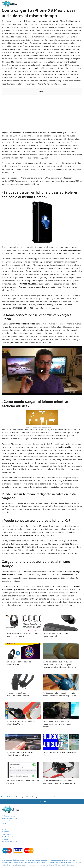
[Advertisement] (42, 114)
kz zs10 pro (6, 839)
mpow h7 (5, 829)
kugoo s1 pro (6, 834)
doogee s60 (6, 832)
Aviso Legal (6, 821)
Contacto (5, 823)
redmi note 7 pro (8, 836)
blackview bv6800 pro (9, 841)
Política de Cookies (8, 816)
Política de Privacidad (9, 818)
